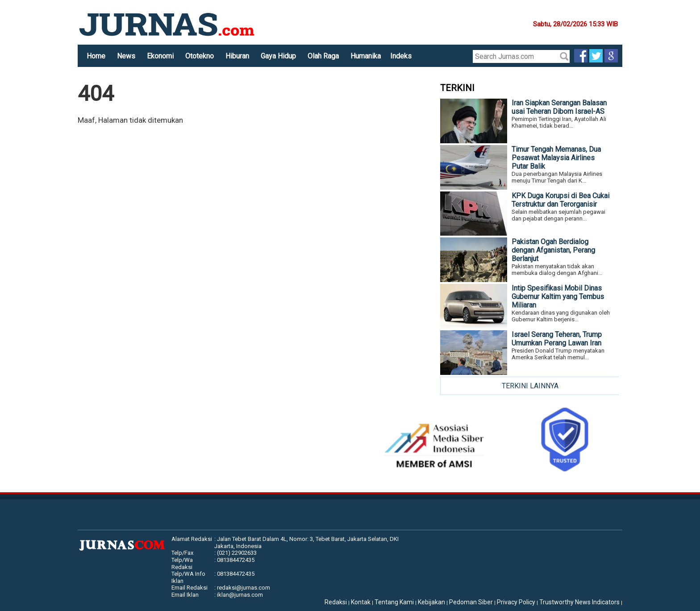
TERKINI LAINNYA (530, 386)
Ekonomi (160, 56)
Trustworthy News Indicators (579, 602)
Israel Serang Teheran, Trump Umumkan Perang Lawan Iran (557, 339)
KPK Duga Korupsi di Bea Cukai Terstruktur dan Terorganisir (560, 200)
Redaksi (336, 602)
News (126, 56)
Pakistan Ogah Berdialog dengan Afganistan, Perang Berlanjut (553, 250)
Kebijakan (431, 602)
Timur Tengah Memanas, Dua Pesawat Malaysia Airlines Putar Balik (556, 158)
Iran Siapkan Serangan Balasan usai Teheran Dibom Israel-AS (559, 107)
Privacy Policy (516, 602)
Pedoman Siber (471, 602)
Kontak (361, 602)
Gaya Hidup (278, 56)
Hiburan (237, 56)
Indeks (401, 56)
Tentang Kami (394, 602)
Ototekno (200, 56)
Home (96, 56)
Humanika (366, 56)
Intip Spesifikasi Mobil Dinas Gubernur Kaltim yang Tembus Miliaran (558, 297)
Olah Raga (323, 56)
